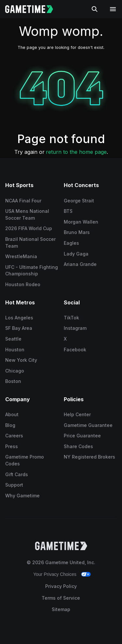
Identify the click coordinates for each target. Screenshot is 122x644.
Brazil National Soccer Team (30, 242)
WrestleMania (21, 256)
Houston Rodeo (23, 284)
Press (12, 446)
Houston (15, 350)
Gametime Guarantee (88, 425)
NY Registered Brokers (89, 457)
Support (14, 485)
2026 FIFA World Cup (29, 228)
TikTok (71, 318)
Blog (10, 425)
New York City (21, 360)
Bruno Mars (77, 232)
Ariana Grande (80, 264)
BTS (68, 211)
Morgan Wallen (81, 222)
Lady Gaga (76, 254)
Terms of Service (61, 598)
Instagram (75, 328)
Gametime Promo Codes (25, 460)
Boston (13, 381)
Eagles (71, 243)
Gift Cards (17, 474)
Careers (14, 436)
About (12, 414)
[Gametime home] (33, 9)
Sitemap (61, 609)
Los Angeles (19, 318)
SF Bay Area (19, 328)
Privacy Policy (61, 586)
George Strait (79, 201)
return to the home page (76, 152)
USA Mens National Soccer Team (27, 214)
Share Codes (78, 446)
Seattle (13, 339)
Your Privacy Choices (55, 574)
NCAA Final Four (23, 201)
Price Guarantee (82, 436)
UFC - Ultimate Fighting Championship (32, 271)
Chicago (15, 371)
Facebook (75, 350)
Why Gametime (22, 496)
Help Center (77, 414)
